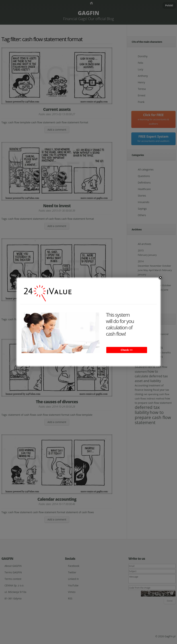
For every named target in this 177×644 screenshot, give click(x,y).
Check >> (127, 350)
